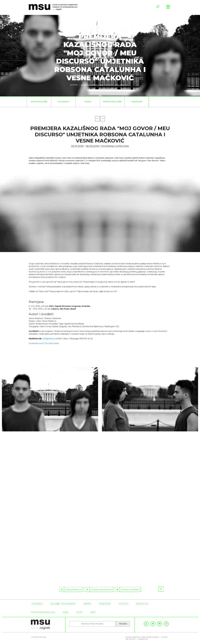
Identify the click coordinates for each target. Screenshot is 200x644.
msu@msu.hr (143, 639)
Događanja (63, 101)
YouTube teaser (52, 343)
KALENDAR (105, 604)
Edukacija (142, 604)
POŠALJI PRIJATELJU (70, 589)
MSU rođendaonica (43, 612)
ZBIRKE (87, 604)
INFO (93, 612)
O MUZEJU (37, 604)
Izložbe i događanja (63, 604)
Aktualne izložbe (39, 101)
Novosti (123, 604)
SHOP (79, 612)
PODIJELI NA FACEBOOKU (98, 589)
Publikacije (137, 101)
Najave (88, 101)
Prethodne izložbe (112, 101)
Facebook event (36, 343)
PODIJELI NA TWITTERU (127, 589)
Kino (66, 612)
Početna (74, 85)
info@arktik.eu (49, 339)
